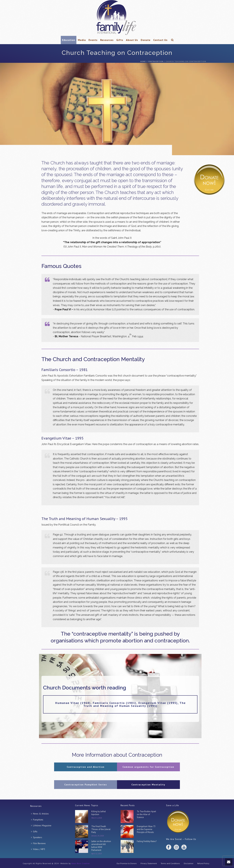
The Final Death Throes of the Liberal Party (101, 829)
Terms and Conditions (170, 863)
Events (93, 40)
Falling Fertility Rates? (147, 841)
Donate (146, 40)
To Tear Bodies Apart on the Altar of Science (146, 814)
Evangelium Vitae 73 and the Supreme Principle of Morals (146, 829)
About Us (132, 40)
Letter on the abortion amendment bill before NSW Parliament (101, 846)
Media (82, 40)
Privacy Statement (149, 863)
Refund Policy (203, 863)
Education (69, 40)
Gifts (120, 40)
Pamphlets (37, 820)
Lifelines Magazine (41, 825)
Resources (107, 40)
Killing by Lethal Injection (99, 813)
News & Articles (40, 814)
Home (143, 61)
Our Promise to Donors (127, 863)
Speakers (37, 837)
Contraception (156, 61)
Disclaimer (189, 863)
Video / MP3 (38, 849)
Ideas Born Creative (81, 863)
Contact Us (160, 40)
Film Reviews (38, 843)
